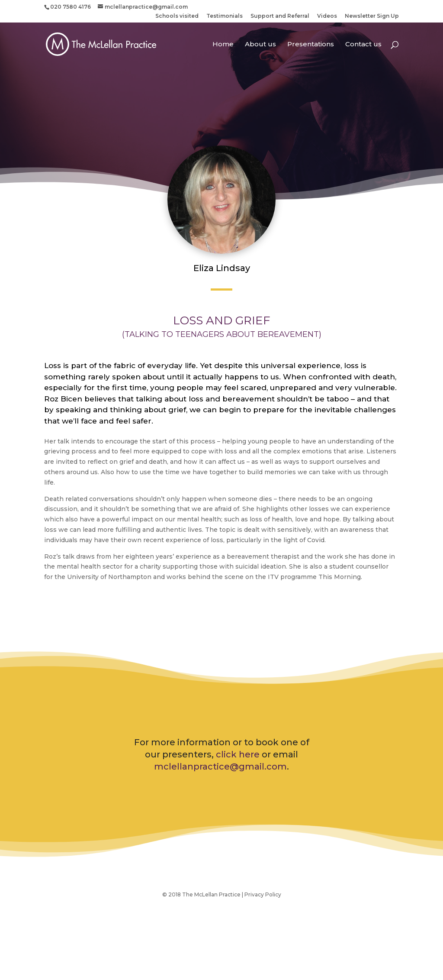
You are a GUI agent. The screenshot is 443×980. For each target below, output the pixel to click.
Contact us (363, 45)
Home (223, 45)
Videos (327, 16)
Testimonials (225, 16)
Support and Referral (280, 16)
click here (238, 754)
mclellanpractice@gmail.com (220, 767)
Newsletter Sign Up (372, 16)
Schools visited (177, 16)
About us (260, 45)
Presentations (311, 45)
